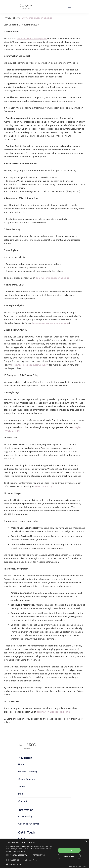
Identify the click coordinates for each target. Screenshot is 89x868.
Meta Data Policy (44, 486)
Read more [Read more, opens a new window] (21, 851)
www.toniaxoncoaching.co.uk (37, 18)
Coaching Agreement (29, 824)
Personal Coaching (28, 772)
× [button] (86, 841)
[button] (31, 864)
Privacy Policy (25, 816)
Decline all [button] (69, 856)
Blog (21, 794)
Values (22, 786)
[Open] (69, 7)
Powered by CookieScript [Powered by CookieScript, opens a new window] (78, 867)
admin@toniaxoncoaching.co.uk (52, 278)
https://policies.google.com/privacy (51, 323)
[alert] (44, 853)
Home (21, 764)
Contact (23, 801)
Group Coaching (27, 779)
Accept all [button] (69, 850)
